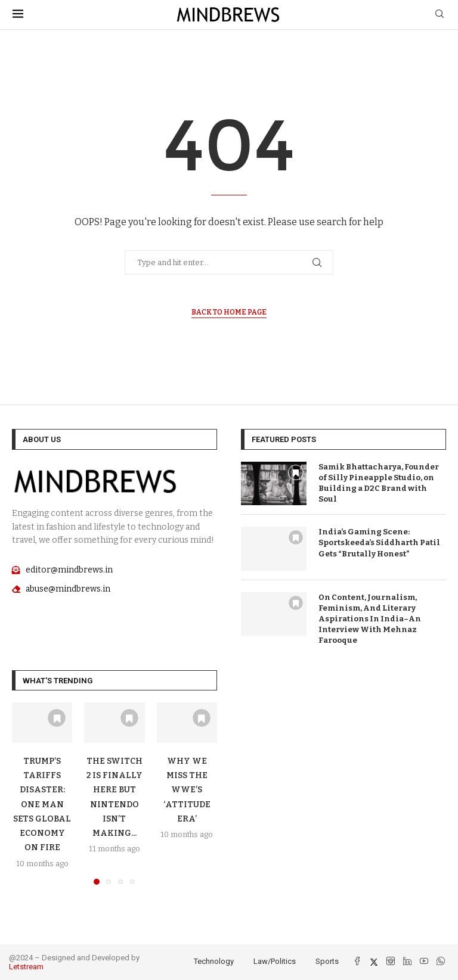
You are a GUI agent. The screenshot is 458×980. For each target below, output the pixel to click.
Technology (214, 961)
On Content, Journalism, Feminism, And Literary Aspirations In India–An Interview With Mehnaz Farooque (370, 619)
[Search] (440, 15)
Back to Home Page (229, 312)
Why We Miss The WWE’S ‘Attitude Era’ (187, 790)
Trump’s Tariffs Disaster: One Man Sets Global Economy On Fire (42, 805)
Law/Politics (275, 961)
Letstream (26, 967)
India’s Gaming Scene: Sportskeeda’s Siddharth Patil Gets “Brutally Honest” (379, 542)
